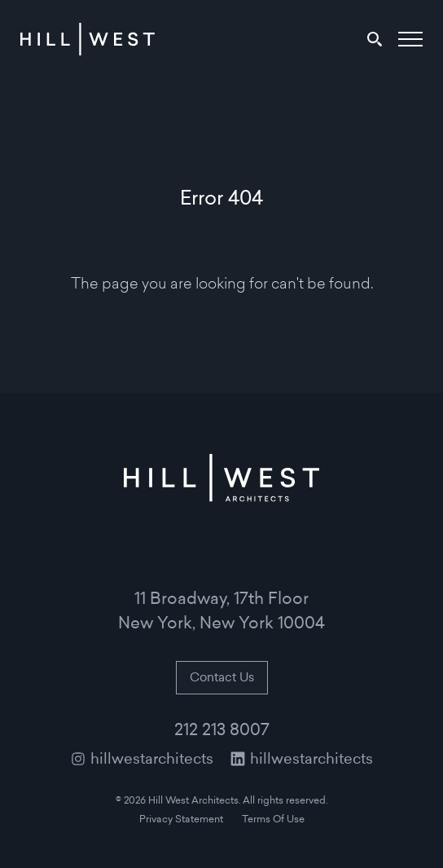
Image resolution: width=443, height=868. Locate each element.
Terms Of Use (273, 820)
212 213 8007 (222, 731)
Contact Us (222, 679)
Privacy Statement (181, 820)
